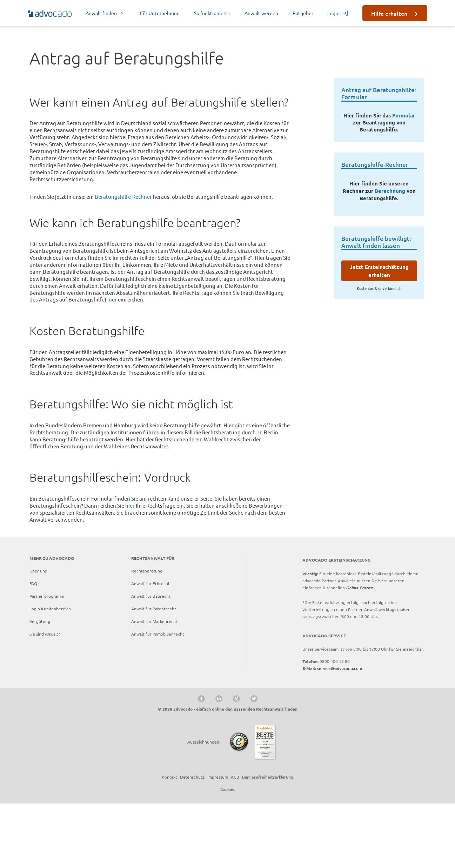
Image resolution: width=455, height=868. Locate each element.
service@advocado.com (340, 733)
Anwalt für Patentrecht (154, 673)
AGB (235, 841)
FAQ (33, 648)
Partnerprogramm (47, 661)
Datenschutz (192, 841)
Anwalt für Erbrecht (150, 648)
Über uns (38, 636)
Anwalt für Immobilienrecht (158, 699)
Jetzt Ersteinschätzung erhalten (379, 336)
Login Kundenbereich (50, 673)
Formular (404, 180)
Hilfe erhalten (389, 13)
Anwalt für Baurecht (151, 661)
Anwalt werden (261, 13)
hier (112, 364)
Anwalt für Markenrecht (154, 686)
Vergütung (40, 686)
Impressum (218, 841)
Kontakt (169, 841)
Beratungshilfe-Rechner (123, 261)
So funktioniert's (212, 13)
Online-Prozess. (360, 652)
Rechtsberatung (147, 636)
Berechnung (390, 255)
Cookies (228, 854)
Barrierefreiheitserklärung (268, 841)
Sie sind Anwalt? (45, 699)
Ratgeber (303, 13)
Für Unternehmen (160, 13)
